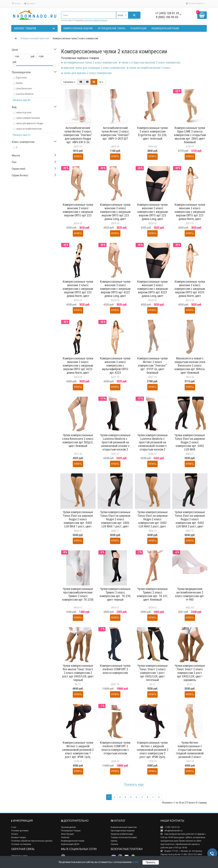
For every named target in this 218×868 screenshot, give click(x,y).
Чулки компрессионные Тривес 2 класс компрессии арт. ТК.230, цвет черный (115, 594)
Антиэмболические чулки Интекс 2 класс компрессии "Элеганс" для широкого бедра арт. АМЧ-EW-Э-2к (78, 135)
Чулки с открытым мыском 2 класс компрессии (151, 62)
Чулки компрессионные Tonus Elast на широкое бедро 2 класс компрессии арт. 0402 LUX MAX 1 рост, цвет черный (115, 521)
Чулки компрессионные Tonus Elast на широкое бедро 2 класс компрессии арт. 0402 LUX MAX (190, 442)
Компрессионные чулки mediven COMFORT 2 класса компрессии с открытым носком (115, 748)
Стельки (114, 844)
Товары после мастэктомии (124, 837)
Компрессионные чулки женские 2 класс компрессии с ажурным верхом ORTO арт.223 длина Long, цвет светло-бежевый (115, 214)
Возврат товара (19, 837)
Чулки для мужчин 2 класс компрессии (88, 73)
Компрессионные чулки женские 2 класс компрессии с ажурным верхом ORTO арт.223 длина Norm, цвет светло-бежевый (190, 214)
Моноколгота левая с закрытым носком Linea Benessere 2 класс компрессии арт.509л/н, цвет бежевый (190, 365)
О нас (14, 827)
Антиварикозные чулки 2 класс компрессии (90, 62)
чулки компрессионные (28, 118)
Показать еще (134, 784)
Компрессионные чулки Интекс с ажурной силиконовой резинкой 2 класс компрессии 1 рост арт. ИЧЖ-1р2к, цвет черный (78, 751)
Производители (68, 827)
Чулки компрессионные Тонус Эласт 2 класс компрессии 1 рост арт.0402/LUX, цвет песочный (153, 673)
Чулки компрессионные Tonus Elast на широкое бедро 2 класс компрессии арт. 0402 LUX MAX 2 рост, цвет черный (190, 521)
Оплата (16, 3)
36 (101, 82)
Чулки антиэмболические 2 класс (150, 68)
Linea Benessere (24, 88)
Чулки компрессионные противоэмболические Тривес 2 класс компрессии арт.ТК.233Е (78, 594)
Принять (151, 862)
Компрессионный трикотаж (124, 827)
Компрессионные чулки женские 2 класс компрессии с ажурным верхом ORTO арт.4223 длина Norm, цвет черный (78, 367)
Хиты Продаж (67, 834)
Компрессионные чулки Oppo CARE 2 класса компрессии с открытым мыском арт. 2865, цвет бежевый (190, 135)
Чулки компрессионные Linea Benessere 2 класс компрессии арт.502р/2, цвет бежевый (78, 440)
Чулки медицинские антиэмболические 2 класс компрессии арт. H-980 (190, 594)
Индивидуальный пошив (73, 841)
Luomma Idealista (25, 94)
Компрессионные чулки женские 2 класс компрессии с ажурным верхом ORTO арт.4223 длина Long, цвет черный (152, 290)
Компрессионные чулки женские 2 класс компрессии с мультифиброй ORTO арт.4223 (115, 365)
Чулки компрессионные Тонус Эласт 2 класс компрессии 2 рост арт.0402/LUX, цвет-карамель (190, 673)
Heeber (19, 83)
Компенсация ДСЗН (70, 844)
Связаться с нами (19, 856)
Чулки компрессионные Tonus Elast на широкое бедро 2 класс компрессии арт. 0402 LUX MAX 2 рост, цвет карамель (153, 521)
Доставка (29, 3)
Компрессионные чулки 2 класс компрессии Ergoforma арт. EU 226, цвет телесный (152, 133)
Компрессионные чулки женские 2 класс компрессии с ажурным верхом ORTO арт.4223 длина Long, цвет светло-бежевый (115, 290)
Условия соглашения (21, 844)
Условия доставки (20, 831)
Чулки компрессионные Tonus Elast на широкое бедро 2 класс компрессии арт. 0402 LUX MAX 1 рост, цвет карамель (78, 521)
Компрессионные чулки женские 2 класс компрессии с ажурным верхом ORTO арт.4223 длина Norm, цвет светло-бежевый (190, 290)
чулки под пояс (24, 112)
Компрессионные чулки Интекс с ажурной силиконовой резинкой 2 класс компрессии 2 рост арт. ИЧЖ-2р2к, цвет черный (153, 751)
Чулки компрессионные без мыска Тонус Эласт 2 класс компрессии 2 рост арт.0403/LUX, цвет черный (78, 673)
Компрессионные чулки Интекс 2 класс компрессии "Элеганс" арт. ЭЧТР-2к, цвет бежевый (152, 365)
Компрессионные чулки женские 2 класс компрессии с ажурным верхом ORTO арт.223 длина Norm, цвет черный (78, 290)
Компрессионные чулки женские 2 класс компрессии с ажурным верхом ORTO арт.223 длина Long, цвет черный (152, 214)
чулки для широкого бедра (30, 123)
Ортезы (114, 841)
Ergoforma (21, 78)
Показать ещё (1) (22, 135)
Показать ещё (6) (22, 100)
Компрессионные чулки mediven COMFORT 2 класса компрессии (115, 669)
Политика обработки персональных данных (32, 841)
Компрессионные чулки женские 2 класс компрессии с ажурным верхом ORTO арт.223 (78, 210)
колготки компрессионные (96, 20)
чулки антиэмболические (29, 129)
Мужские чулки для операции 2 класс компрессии (94, 68)
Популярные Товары (71, 831)
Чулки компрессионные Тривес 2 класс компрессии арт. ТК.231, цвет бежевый (152, 594)
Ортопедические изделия (123, 831)
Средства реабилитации (122, 834)
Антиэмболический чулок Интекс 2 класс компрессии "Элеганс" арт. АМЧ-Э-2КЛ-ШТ (115, 133)
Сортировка (69, 82)
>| (159, 797)
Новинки (65, 837)
